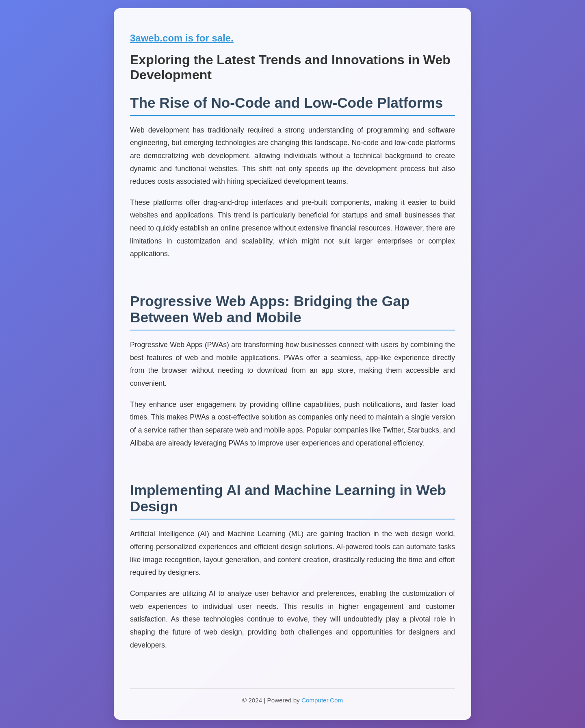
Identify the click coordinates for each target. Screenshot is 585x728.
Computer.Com (322, 700)
